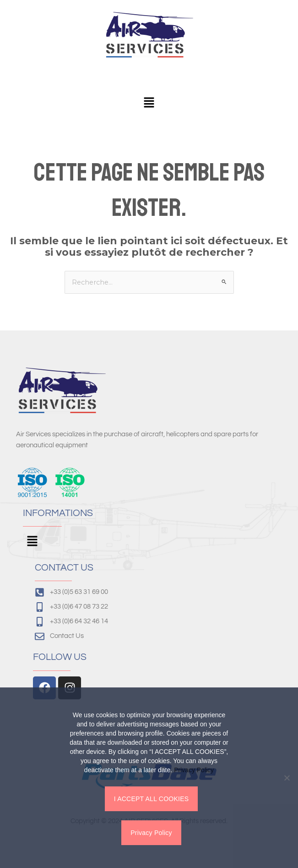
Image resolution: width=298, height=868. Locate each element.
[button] (149, 103)
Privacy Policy (194, 770)
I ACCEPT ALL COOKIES (152, 799)
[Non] (287, 778)
